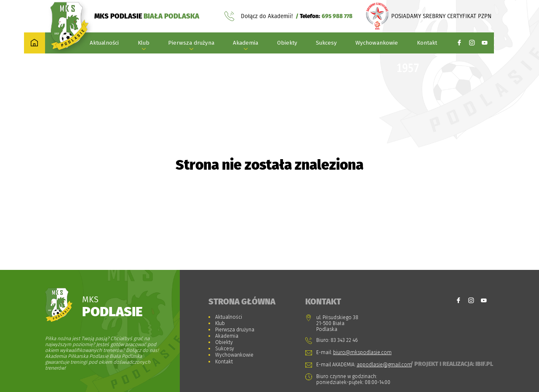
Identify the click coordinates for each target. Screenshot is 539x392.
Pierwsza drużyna (191, 43)
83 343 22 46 (344, 340)
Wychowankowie (377, 43)
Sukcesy (326, 43)
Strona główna (242, 301)
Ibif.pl (484, 364)
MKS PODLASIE (147, 16)
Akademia (245, 43)
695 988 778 (337, 16)
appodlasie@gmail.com (384, 365)
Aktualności (104, 43)
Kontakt (427, 43)
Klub (144, 43)
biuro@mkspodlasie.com (362, 352)
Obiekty (287, 43)
